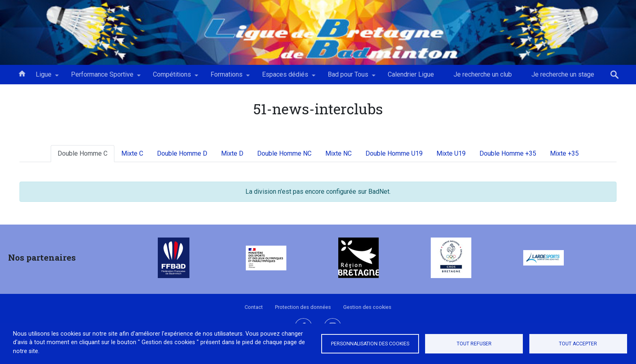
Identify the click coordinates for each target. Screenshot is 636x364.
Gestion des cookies (367, 307)
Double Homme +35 (508, 153)
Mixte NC (338, 153)
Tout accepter (578, 344)
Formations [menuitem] (227, 77)
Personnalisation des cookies (370, 344)
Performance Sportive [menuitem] (102, 77)
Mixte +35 (564, 153)
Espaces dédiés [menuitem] (285, 77)
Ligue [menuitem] (44, 77)
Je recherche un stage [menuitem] (563, 74)
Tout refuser (474, 344)
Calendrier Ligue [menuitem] (411, 74)
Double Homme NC (284, 153)
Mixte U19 (451, 153)
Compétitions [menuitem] (172, 77)
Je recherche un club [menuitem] (483, 74)
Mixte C (132, 153)
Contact (254, 307)
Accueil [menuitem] (22, 73)
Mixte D (232, 153)
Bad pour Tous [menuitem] (348, 77)
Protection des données (303, 307)
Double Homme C (83, 153)
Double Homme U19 (394, 153)
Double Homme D (182, 153)
